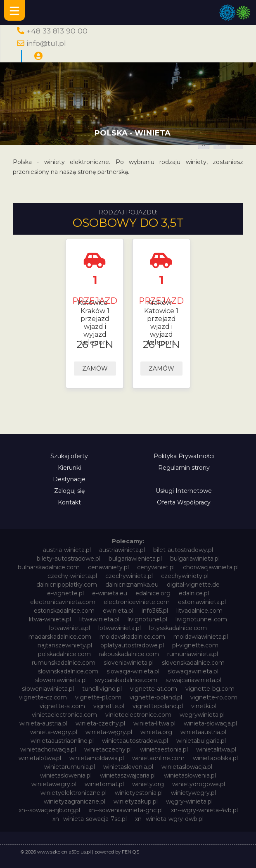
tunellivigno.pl (102, 689)
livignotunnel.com (201, 619)
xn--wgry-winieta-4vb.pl (204, 810)
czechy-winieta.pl (72, 576)
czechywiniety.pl (185, 576)
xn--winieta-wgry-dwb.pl (169, 819)
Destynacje (69, 479)
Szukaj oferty (69, 456)
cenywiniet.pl (156, 567)
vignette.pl (109, 706)
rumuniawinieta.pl (193, 654)
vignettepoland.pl (158, 706)
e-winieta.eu (110, 593)
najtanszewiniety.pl (65, 645)
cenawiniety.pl (108, 567)
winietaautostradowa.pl (135, 741)
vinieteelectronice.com (138, 715)
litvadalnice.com (199, 611)
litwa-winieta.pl (50, 619)
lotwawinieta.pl (120, 628)
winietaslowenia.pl (66, 775)
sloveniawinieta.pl (129, 663)
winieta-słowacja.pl (210, 723)
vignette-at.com (154, 689)
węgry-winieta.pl (189, 801)
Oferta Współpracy (184, 502)
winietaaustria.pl (203, 732)
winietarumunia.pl (70, 767)
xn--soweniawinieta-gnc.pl (126, 810)
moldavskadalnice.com (132, 637)
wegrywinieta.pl (202, 715)
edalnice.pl (194, 593)
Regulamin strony (184, 468)
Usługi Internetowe (184, 491)
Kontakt (69, 502)
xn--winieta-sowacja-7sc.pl (90, 819)
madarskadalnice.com (60, 637)
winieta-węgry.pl (109, 732)
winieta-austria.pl (43, 723)
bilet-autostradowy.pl (183, 550)
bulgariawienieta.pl (135, 559)
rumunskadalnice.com (64, 663)
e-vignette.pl (65, 593)
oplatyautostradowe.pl (132, 645)
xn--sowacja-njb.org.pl (49, 810)
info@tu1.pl (46, 43)
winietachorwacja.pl (48, 749)
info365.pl (155, 611)
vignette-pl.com (98, 697)
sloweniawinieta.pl (61, 680)
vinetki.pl (204, 706)
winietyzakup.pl (136, 801)
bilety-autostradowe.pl (69, 559)
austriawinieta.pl (122, 550)
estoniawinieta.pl (202, 602)
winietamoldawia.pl (97, 758)
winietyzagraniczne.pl (75, 801)
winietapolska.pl (215, 758)
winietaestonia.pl (164, 749)
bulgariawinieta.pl (195, 559)
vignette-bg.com (210, 689)
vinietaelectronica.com (64, 715)
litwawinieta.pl (99, 619)
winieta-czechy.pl (100, 723)
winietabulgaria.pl (201, 741)
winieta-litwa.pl (154, 723)
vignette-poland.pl (156, 697)
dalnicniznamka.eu (132, 585)
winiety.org (148, 784)
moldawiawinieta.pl (201, 637)
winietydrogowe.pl (199, 784)
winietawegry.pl (54, 784)
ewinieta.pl (118, 611)
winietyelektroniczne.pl (73, 793)
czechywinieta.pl (129, 576)
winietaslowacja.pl (187, 767)
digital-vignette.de (193, 585)
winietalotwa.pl (40, 758)
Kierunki (69, 468)
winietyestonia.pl (139, 793)
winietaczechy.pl (108, 749)
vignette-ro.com (214, 697)
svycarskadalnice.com (126, 680)
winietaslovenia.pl (128, 767)
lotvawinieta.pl (70, 628)
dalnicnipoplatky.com (67, 585)
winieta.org (156, 732)
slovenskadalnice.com (193, 663)
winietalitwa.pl (216, 749)
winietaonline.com (158, 758)
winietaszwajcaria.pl (128, 775)
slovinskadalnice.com (68, 671)
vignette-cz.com (43, 697)
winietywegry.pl (193, 793)
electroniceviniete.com (137, 602)
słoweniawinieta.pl (48, 689)
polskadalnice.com (64, 654)
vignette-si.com (62, 706)
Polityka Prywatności (184, 456)
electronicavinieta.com (63, 602)
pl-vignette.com (195, 645)
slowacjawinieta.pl (193, 671)
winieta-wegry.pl (54, 732)
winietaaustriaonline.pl (62, 741)
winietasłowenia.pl (190, 775)
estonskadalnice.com (64, 611)
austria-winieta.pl (67, 550)
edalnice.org (153, 593)
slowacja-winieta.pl (133, 671)
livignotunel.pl (147, 619)
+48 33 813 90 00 (57, 31)
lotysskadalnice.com (178, 628)
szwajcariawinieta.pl (193, 680)
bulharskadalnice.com (49, 567)
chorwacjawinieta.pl (211, 567)
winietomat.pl (104, 784)
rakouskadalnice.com (129, 654)
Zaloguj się (69, 491)
